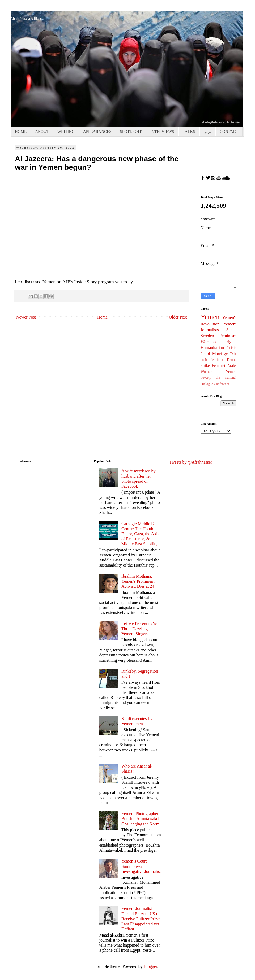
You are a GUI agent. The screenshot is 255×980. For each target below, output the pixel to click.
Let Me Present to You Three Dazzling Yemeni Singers (141, 629)
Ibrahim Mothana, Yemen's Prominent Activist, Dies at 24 (138, 581)
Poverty (206, 378)
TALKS (189, 132)
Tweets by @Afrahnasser (191, 462)
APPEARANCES (97, 132)
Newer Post (26, 317)
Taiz (233, 354)
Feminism (228, 336)
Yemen (210, 317)
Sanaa (231, 330)
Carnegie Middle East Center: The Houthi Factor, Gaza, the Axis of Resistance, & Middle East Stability (140, 534)
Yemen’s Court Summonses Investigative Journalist (141, 866)
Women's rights (218, 342)
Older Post (178, 317)
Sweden (207, 336)
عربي (207, 132)
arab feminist (212, 360)
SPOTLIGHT (131, 132)
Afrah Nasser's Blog (26, 18)
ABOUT (42, 132)
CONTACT (229, 132)
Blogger (150, 966)
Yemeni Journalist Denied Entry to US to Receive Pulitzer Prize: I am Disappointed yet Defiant (141, 919)
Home (102, 317)
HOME (21, 132)
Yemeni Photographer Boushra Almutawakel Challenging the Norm (140, 819)
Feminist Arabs (224, 365)
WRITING (66, 132)
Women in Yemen (218, 372)
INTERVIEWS (162, 132)
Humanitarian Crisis (218, 348)
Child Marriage (214, 354)
